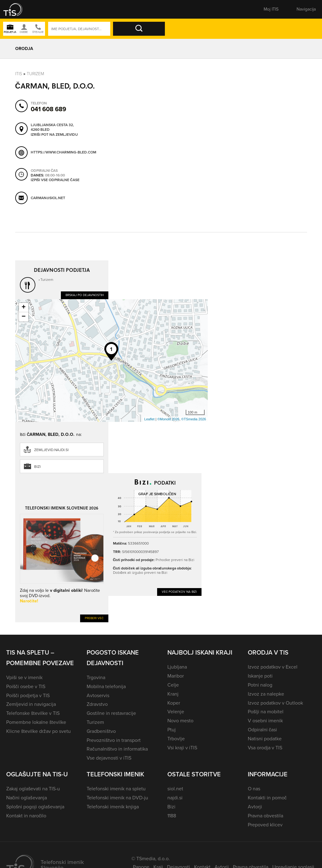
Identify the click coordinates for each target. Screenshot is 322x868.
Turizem (35, 74)
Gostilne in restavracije (111, 713)
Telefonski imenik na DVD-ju (117, 798)
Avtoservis (98, 695)
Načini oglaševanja (27, 798)
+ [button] (23, 308)
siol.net (175, 789)
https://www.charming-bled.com (63, 152)
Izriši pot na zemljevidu (54, 135)
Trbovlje (176, 739)
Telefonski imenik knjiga (113, 807)
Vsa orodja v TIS (265, 748)
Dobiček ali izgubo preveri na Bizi (140, 573)
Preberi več (94, 618)
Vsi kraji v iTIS (182, 748)
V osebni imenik (265, 721)
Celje (173, 685)
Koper (174, 703)
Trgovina (96, 677)
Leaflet (150, 419)
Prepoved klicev (265, 825)
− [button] (23, 317)
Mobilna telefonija (106, 686)
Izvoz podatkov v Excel (273, 667)
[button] (17, 9)
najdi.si (175, 798)
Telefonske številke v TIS (33, 713)
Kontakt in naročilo (26, 816)
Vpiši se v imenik (24, 677)
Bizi (37, 467)
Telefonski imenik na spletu (116, 789)
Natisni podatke (265, 739)
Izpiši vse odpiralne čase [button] (55, 180)
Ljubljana (177, 667)
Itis (19, 74)
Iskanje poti (260, 676)
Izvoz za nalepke (266, 694)
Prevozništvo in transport (113, 740)
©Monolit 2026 (168, 419)
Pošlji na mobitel (266, 712)
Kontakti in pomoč (267, 798)
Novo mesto (180, 721)
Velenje (176, 712)
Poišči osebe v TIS (26, 686)
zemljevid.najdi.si (51, 450)
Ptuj (172, 730)
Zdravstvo (97, 704)
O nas (254, 789)
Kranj (173, 694)
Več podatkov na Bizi (179, 592)
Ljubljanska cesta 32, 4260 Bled (52, 127)
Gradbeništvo (101, 731)
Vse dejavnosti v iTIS (109, 758)
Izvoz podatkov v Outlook (275, 703)
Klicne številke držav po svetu (39, 731)
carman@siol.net (48, 198)
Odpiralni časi (262, 730)
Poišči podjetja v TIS (28, 695)
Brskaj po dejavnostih (85, 295)
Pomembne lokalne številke (36, 722)
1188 (172, 816)
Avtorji (255, 807)
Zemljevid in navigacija (31, 704)
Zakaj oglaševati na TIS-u (33, 789)
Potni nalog (260, 685)
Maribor (176, 676)
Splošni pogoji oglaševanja (35, 807)
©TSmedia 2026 (194, 419)
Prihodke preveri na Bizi (175, 560)
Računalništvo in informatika (117, 749)
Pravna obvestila (265, 816)
